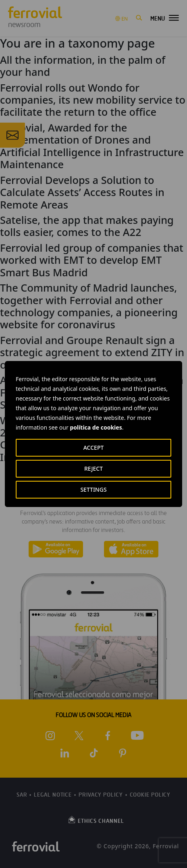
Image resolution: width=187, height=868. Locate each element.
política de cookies (96, 427)
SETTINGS (93, 489)
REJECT (93, 468)
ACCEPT (94, 448)
